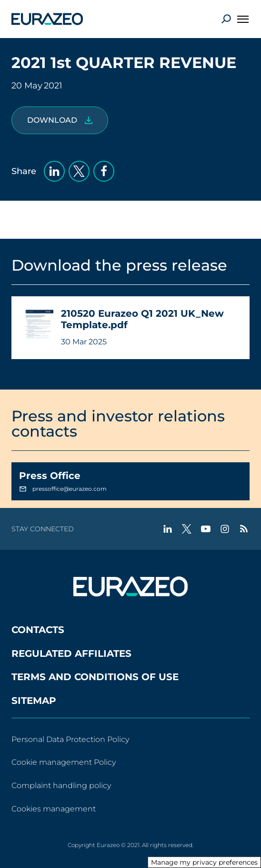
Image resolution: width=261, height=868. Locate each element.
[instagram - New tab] (225, 529)
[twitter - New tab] (187, 529)
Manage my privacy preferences (204, 862)
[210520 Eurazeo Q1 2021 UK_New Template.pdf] (60, 120)
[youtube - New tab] (206, 529)
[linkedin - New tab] (168, 529)
